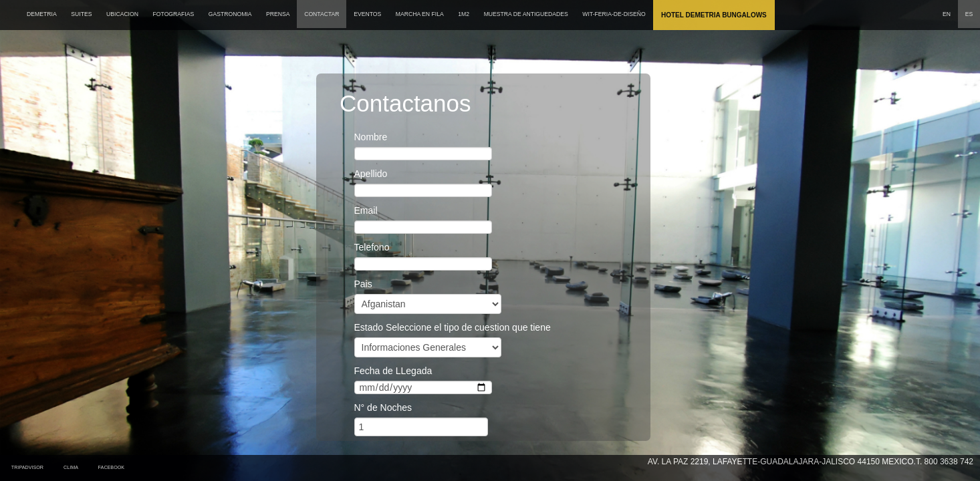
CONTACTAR (322, 14)
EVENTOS (367, 14)
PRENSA (278, 14)
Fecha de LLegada (393, 371)
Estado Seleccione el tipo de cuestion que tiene (453, 327)
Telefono (372, 247)
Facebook (113, 467)
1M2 (464, 14)
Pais (363, 284)
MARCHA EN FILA (420, 14)
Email (366, 210)
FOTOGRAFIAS (174, 14)
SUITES (81, 14)
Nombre (371, 137)
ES (969, 14)
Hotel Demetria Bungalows (714, 15)
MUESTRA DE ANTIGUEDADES (526, 14)
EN (947, 14)
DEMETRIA (42, 14)
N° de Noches (383, 408)
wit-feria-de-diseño (614, 14)
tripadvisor (27, 467)
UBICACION (122, 14)
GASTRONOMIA (230, 14)
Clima (72, 467)
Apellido (371, 174)
